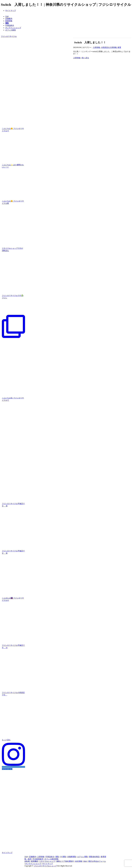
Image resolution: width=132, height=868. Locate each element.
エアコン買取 (83, 857)
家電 (119, 47)
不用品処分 (10, 25)
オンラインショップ (13, 28)
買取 (57, 857)
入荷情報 (96, 47)
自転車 (27, 861)
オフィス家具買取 (51, 859)
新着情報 (9, 21)
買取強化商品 (94, 857)
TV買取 (63, 857)
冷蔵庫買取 (72, 857)
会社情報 (79, 861)
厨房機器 (34, 861)
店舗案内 (9, 19)
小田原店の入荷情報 (109, 47)
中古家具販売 (38, 859)
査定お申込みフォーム (97, 861)
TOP (7, 16)
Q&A (85, 861)
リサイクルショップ (47, 861)
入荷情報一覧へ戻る (81, 58)
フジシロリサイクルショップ (45, 866)
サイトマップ (11, 11)
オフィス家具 (11, 30)
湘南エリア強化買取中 (65, 861)
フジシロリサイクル (9, 36)
